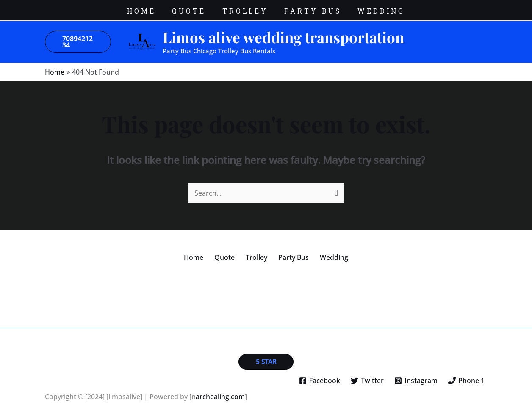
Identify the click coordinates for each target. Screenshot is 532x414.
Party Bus (289, 251)
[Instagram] (416, 374)
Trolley (256, 251)
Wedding (326, 251)
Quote (229, 251)
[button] (78, 36)
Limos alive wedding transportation (283, 31)
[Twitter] (367, 374)
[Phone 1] (466, 374)
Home (202, 251)
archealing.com (220, 390)
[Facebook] (320, 374)
